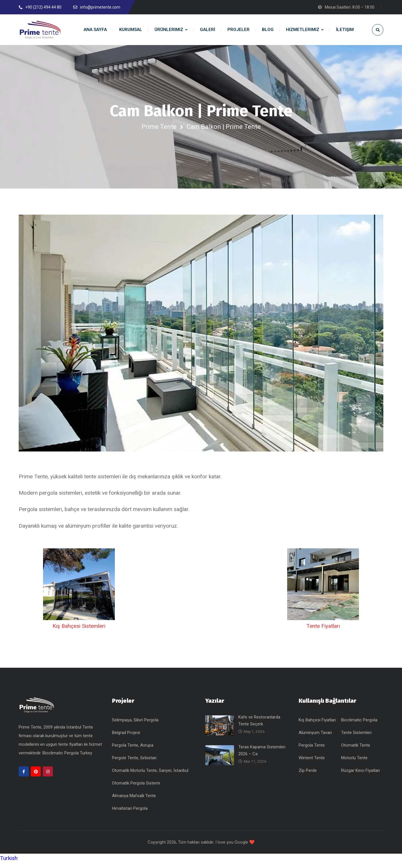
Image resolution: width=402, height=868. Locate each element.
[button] (201, 863)
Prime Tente (159, 127)
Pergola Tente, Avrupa (133, 750)
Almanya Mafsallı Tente (134, 801)
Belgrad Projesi (126, 738)
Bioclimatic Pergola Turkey (67, 758)
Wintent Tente (312, 763)
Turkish (9, 863)
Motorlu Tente (354, 763)
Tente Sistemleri (356, 738)
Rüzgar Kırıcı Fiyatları (361, 776)
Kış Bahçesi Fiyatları (317, 725)
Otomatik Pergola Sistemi (136, 788)
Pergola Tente (312, 750)
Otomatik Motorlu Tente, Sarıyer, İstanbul (150, 776)
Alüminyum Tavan (315, 738)
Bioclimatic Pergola (359, 725)
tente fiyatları (71, 749)
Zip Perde (308, 776)
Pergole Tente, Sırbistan (134, 763)
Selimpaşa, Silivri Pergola (135, 725)
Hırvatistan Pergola (130, 813)
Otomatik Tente (356, 750)
